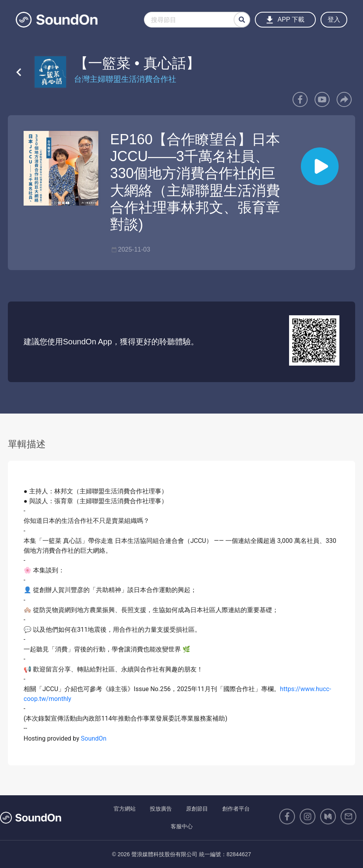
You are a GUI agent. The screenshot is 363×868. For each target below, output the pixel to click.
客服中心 (182, 826)
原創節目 (197, 809)
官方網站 (125, 809)
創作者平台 (236, 809)
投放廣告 (161, 809)
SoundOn (94, 738)
